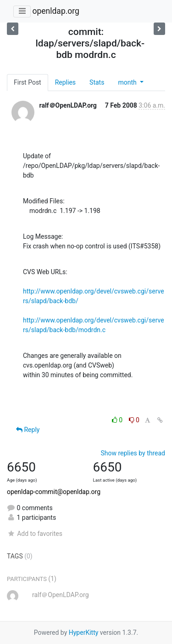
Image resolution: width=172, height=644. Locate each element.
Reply (28, 430)
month (128, 82)
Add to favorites (35, 534)
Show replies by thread (133, 453)
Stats (97, 82)
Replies (65, 82)
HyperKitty (84, 632)
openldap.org (55, 11)
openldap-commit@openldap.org (54, 492)
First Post (28, 82)
